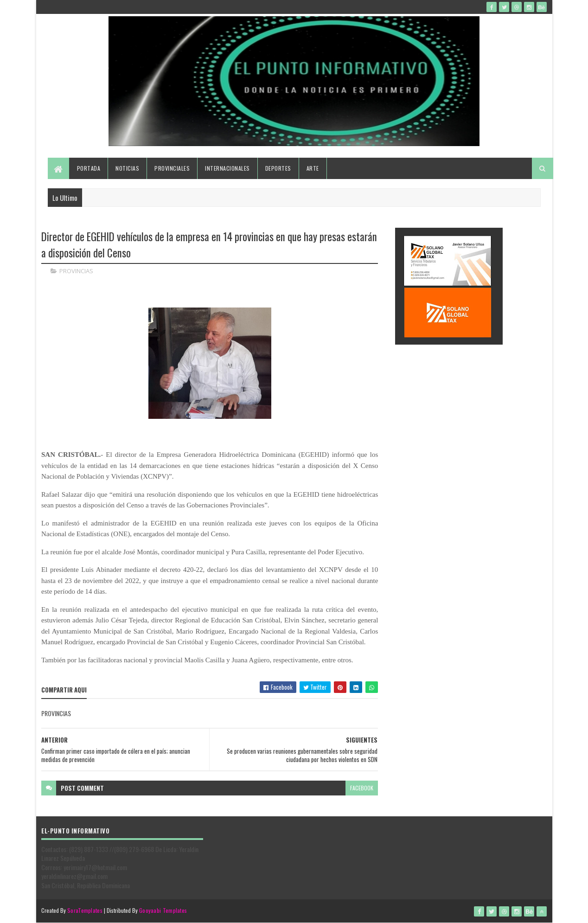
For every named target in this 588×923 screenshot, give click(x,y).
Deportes (278, 168)
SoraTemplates (85, 910)
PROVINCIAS (76, 271)
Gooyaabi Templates (163, 910)
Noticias (127, 168)
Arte (313, 168)
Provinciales (172, 168)
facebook (362, 788)
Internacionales (227, 168)
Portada (89, 168)
